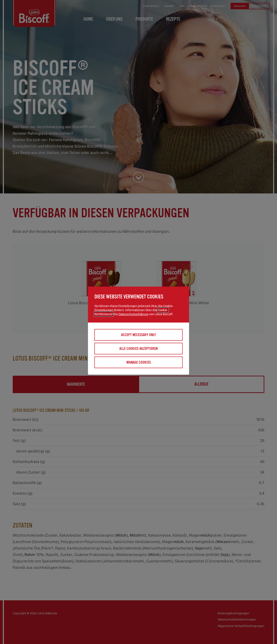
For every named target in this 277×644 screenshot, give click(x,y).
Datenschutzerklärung (133, 314)
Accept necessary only (138, 335)
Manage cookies (139, 362)
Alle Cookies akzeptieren (138, 349)
